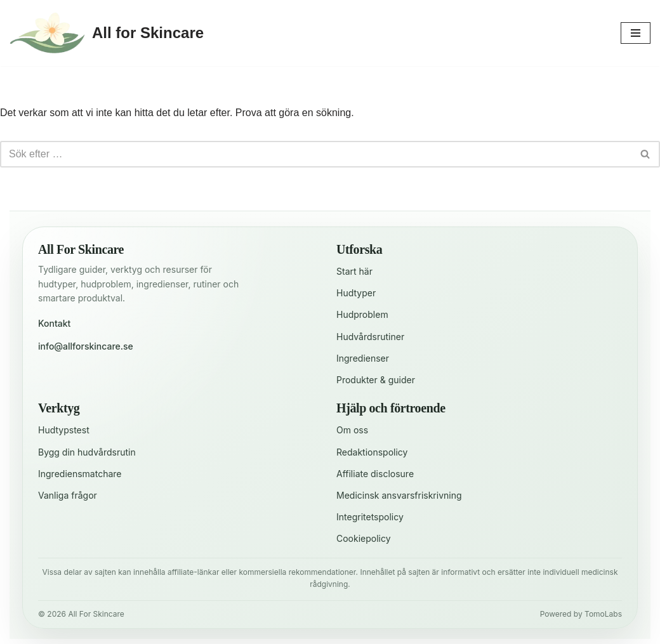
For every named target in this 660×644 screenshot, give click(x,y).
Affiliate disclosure (375, 474)
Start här (354, 271)
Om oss (352, 430)
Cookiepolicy (364, 538)
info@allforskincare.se (86, 346)
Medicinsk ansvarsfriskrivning (399, 495)
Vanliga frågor (68, 495)
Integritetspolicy (370, 517)
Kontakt (54, 323)
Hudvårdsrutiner (370, 337)
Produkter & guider (376, 380)
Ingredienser (363, 358)
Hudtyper (356, 293)
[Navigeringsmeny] (636, 33)
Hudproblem (362, 314)
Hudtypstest (64, 430)
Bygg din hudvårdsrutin (87, 452)
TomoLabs (603, 614)
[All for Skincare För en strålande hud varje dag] (107, 33)
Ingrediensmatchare (80, 474)
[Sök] (316, 154)
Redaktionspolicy (372, 452)
